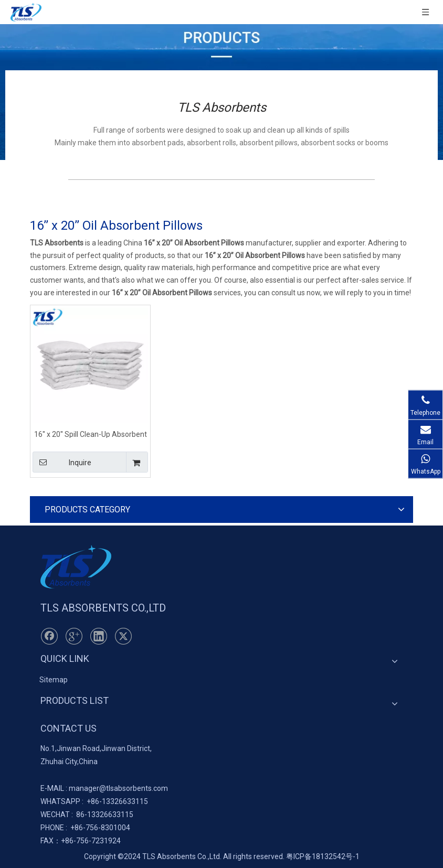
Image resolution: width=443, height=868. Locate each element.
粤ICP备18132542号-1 (323, 856)
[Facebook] (49, 636)
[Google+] (74, 636)
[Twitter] (123, 636)
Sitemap (54, 680)
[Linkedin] (99, 636)
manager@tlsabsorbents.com (118, 788)
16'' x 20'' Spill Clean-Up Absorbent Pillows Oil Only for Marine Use (91, 434)
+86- (94, 801)
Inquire (62, 462)
